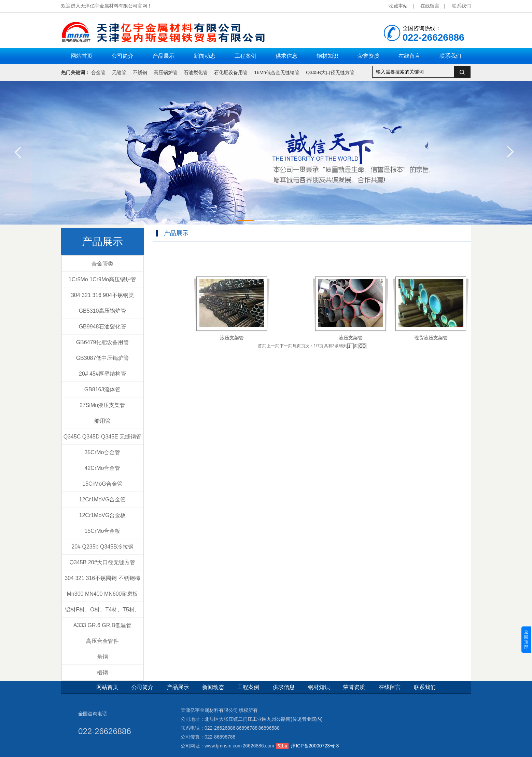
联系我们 (461, 6)
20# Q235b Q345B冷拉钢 (102, 547)
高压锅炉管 (166, 72)
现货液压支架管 (431, 338)
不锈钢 (140, 72)
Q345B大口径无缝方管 (330, 72)
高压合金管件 (102, 641)
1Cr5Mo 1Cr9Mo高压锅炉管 (102, 279)
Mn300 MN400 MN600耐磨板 (103, 594)
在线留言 (430, 6)
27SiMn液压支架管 (102, 405)
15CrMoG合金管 (102, 484)
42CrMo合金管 (103, 468)
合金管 (98, 72)
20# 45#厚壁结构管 (102, 374)
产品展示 (102, 241)
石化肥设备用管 (231, 72)
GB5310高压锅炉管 (103, 311)
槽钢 (102, 672)
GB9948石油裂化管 (103, 327)
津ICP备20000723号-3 (315, 746)
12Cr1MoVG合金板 (103, 515)
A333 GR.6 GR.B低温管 (103, 625)
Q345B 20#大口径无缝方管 (103, 562)
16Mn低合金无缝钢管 (277, 72)
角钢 (102, 657)
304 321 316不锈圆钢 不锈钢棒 (102, 578)
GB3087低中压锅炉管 (103, 358)
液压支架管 (232, 338)
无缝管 (119, 72)
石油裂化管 (196, 72)
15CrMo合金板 (103, 531)
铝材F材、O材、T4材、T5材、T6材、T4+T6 (102, 612)
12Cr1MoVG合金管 (103, 499)
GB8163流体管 (103, 389)
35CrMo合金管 (103, 452)
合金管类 (102, 264)
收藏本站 (398, 6)
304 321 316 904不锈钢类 (102, 295)
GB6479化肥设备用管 (103, 342)
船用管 (102, 421)
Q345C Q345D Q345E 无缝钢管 (103, 437)
